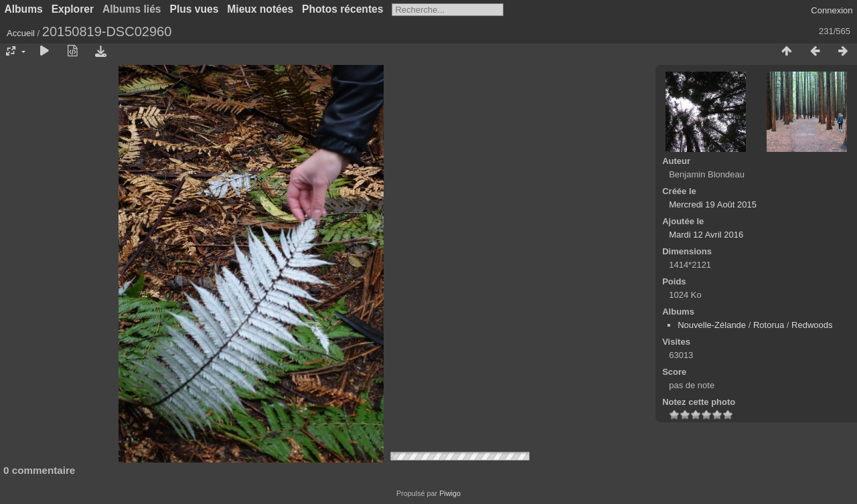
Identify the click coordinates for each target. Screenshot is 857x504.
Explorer (73, 9)
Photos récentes (342, 9)
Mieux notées (260, 9)
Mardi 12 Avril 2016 (706, 235)
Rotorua (769, 325)
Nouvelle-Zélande (712, 325)
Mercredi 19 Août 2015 (713, 204)
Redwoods (812, 325)
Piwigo (450, 493)
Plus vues (194, 9)
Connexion (832, 10)
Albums (24, 9)
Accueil (21, 33)
